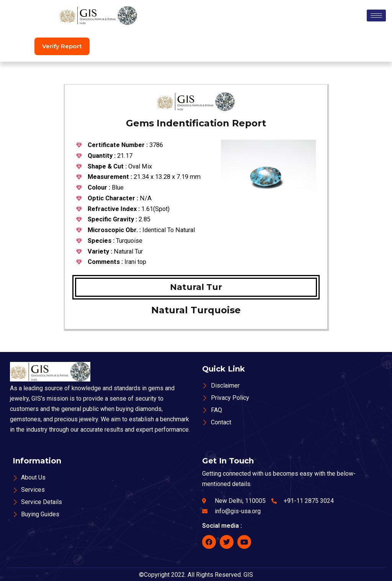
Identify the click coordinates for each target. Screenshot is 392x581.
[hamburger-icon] (376, 16)
